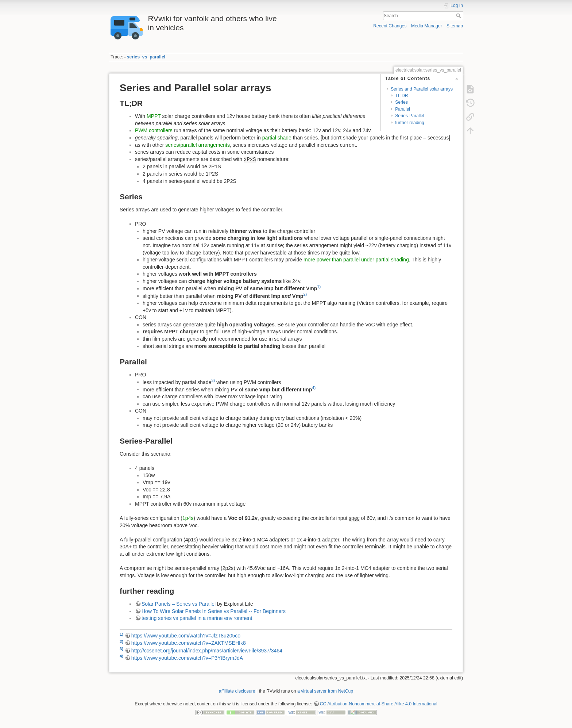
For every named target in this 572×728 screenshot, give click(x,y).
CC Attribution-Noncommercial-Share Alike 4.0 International (379, 704)
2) (305, 294)
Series (401, 102)
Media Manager (427, 26)
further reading (410, 123)
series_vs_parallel (146, 57)
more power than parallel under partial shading (356, 260)
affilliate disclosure (237, 691)
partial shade (277, 138)
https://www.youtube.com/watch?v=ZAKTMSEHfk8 (189, 643)
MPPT (154, 116)
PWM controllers (154, 130)
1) (319, 287)
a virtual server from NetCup (325, 691)
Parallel (403, 109)
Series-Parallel (410, 116)
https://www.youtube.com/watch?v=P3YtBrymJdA (187, 658)
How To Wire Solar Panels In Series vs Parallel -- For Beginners (214, 611)
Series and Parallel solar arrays (422, 89)
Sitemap (455, 26)
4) (314, 388)
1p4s (188, 518)
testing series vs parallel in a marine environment (197, 618)
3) (213, 380)
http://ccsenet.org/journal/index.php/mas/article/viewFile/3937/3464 (207, 651)
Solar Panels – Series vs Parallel (179, 604)
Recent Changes (390, 26)
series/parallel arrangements (198, 145)
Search (459, 16)
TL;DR (401, 96)
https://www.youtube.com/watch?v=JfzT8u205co (186, 636)
